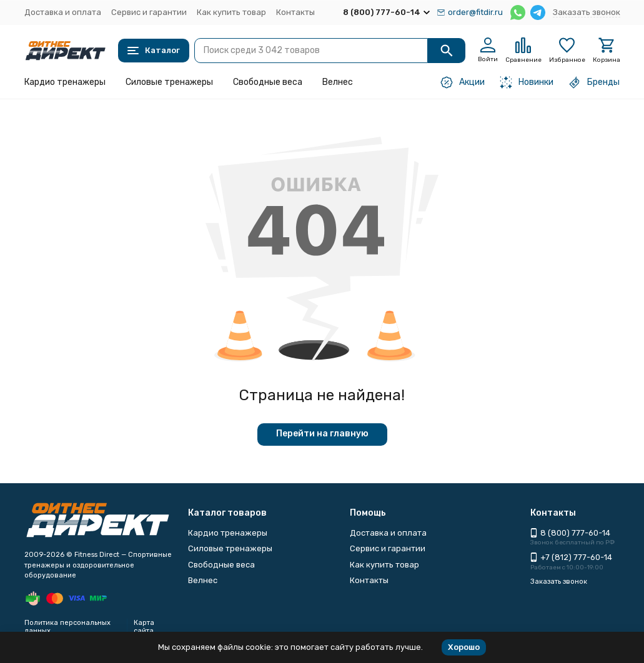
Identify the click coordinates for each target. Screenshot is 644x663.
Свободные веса (268, 82)
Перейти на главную (322, 434)
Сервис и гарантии (149, 12)
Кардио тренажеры (65, 82)
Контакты (295, 12)
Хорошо (464, 647)
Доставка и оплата (63, 12)
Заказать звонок (587, 12)
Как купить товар (231, 12)
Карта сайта (144, 627)
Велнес (338, 82)
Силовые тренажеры (169, 82)
